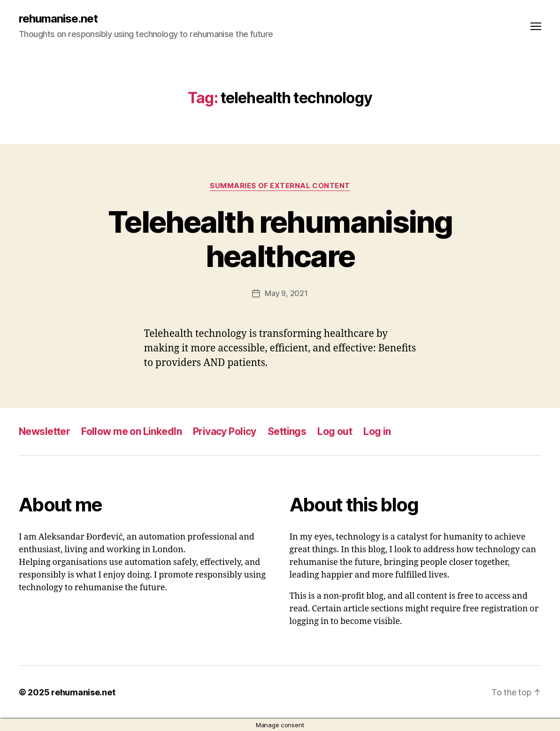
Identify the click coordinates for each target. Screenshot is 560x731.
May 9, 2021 (286, 293)
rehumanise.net (58, 19)
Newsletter (44, 431)
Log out (335, 431)
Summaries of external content (280, 186)
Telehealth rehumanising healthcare (280, 239)
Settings (287, 431)
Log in (377, 431)
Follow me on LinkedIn (131, 431)
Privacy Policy (225, 431)
